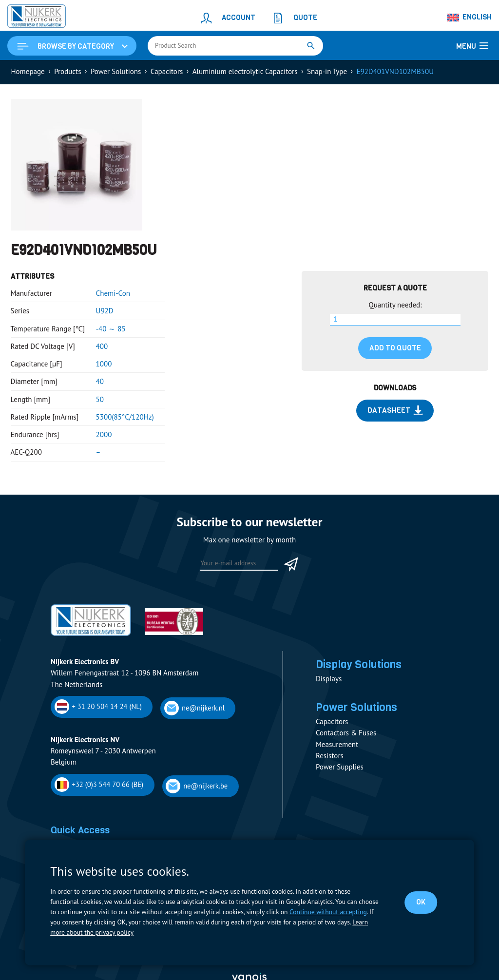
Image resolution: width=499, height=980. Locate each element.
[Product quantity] (395, 320)
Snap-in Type (327, 71)
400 (102, 346)
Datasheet (395, 410)
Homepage (28, 71)
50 (100, 399)
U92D (105, 311)
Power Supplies (340, 767)
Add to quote (395, 348)
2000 (104, 434)
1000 (104, 364)
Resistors (330, 756)
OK (421, 902)
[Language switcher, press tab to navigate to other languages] (470, 18)
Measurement (337, 744)
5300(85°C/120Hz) (125, 417)
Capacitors (167, 71)
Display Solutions (359, 664)
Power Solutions (116, 71)
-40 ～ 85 (111, 329)
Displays (329, 679)
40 (100, 381)
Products (67, 71)
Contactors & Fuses (346, 733)
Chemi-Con (113, 293)
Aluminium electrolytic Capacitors (245, 71)
